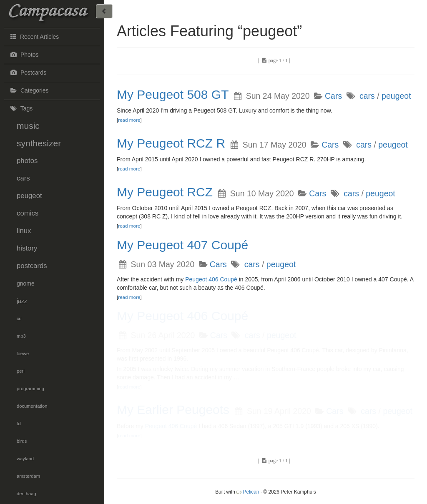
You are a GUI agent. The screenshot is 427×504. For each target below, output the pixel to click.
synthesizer (39, 143)
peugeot (29, 196)
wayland (25, 459)
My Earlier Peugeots (173, 410)
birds (22, 441)
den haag (26, 494)
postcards (32, 266)
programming (30, 389)
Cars (333, 96)
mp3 (21, 336)
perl (21, 371)
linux (24, 231)
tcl (19, 424)
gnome (26, 283)
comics (28, 213)
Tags (20, 108)
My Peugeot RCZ (165, 192)
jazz (22, 301)
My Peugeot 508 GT (173, 94)
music (28, 126)
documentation (32, 406)
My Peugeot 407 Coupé (182, 245)
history (27, 248)
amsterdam (28, 476)
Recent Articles (34, 36)
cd (19, 318)
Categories (29, 90)
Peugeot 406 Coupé (211, 279)
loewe (23, 354)
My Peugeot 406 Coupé (182, 316)
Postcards (27, 73)
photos (27, 161)
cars (23, 178)
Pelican (251, 492)
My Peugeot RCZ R (171, 143)
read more (129, 120)
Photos (23, 55)
